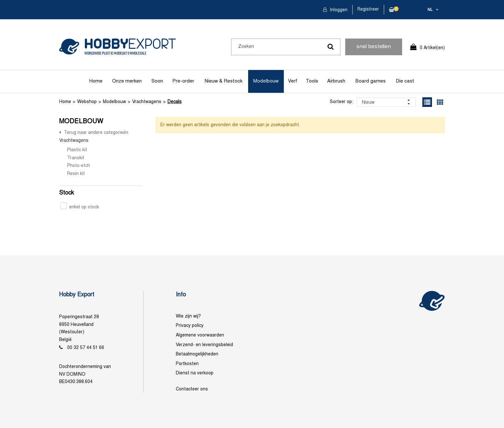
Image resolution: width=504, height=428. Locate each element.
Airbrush (336, 81)
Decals (175, 102)
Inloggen (338, 10)
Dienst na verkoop (195, 373)
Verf (293, 81)
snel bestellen (374, 47)
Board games (371, 81)
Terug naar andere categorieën (96, 133)
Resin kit (76, 174)
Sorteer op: (342, 102)
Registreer (368, 9)
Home (96, 81)
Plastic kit (77, 150)
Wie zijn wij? (188, 316)
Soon (157, 81)
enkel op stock (80, 207)
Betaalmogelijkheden (197, 354)
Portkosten (187, 364)
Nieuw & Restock (224, 81)
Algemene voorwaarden (200, 335)
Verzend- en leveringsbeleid (204, 345)
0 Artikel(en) (432, 48)
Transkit (76, 158)
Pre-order (183, 81)
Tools (312, 81)
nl (430, 10)
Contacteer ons (192, 389)
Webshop (87, 102)
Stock (67, 193)
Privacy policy (190, 326)
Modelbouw (266, 81)
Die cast (405, 81)
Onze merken (127, 81)
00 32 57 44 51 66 (86, 348)
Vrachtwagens (147, 102)
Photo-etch (79, 166)
